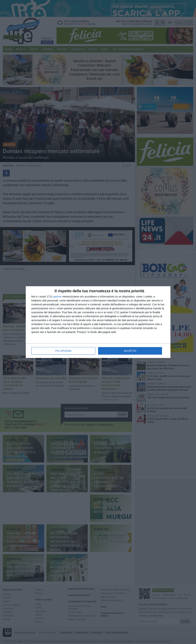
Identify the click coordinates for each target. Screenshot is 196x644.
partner (57, 297)
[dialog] (98, 322)
